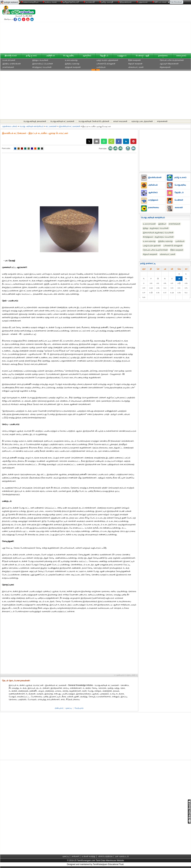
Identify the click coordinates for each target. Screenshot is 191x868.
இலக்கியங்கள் (11, 55)
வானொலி (89, 2)
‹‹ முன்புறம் (119, 675)
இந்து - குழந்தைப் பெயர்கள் (156, 228)
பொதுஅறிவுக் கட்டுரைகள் (62, 121)
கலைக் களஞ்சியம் (30, 2)
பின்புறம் (59, 708)
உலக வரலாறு (71, 60)
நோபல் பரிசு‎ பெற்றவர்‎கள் (172, 60)
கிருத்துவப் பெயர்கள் (42, 67)
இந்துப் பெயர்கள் (40, 60)
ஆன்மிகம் (87, 55)
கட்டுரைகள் (51, 126)
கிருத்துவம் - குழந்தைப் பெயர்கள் (158, 237)
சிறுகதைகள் (165, 67)
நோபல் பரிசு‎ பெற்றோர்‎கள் (155, 250)
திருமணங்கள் (125, 2)
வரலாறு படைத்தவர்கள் (142, 121)
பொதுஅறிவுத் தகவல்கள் (35, 121)
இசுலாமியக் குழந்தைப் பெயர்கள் (158, 233)
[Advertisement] (128, 30)
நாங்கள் (75, 856)
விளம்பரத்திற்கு (105, 856)
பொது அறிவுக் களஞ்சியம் (32, 126)
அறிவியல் (50, 55)
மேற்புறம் (79, 708)
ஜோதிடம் (104, 55)
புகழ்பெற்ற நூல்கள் (152, 246)
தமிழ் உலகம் (31, 55)
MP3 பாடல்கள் (160, 2)
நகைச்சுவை (163, 55)
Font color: (6, 148)
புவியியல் (101, 67)
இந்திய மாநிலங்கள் (12, 64)
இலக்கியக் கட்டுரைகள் (70, 126)
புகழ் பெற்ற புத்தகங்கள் (107, 60)
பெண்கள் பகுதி (142, 55)
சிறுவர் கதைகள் (135, 64)
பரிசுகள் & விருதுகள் (106, 64)
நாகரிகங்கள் (8, 67)
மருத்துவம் (122, 55)
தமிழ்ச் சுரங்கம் (11, 2)
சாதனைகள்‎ (162, 121)
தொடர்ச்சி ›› (132, 675)
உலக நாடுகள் (9, 60)
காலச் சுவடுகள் (120, 121)
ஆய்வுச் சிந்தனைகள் (169, 64)
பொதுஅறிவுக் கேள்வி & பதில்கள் (94, 121)
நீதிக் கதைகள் (135, 60)
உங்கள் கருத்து (88, 856)
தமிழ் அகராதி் (106, 2)
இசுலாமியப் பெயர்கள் (43, 64)
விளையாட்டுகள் (136, 67)
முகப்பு (69, 708)
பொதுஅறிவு (69, 55)
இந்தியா (162, 224)
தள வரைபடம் (122, 856)
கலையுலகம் (181, 55)
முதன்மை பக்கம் (10, 126)
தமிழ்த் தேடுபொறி (70, 2)
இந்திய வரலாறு (72, 64)
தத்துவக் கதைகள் (73, 67)
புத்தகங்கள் (142, 2)
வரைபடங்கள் (49, 2)
